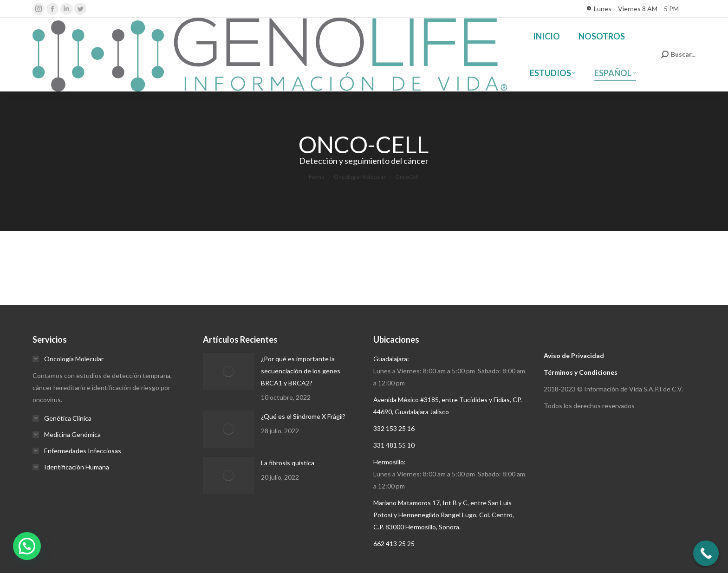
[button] (27, 546)
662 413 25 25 (394, 544)
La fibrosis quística (288, 463)
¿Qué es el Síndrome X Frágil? (303, 416)
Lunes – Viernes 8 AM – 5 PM (633, 9)
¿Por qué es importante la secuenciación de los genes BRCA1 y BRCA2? (301, 371)
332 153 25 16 (394, 428)
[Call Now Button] (706, 553)
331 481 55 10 (394, 445)
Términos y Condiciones (581, 372)
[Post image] (228, 371)
